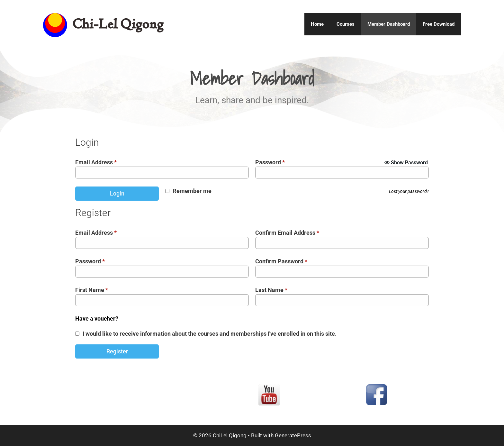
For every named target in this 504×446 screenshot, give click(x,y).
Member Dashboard (389, 24)
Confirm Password (281, 261)
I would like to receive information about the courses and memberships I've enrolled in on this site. (210, 334)
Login (117, 193)
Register (117, 351)
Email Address (96, 162)
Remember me (192, 191)
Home (317, 24)
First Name (92, 290)
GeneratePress (293, 435)
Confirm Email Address (287, 233)
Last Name (271, 290)
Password (270, 162)
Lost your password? (409, 191)
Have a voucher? (97, 319)
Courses (346, 24)
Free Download (439, 24)
